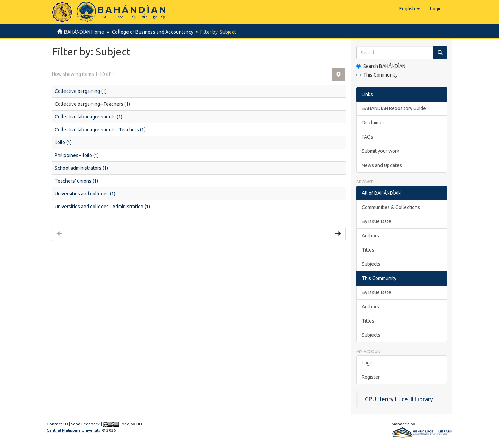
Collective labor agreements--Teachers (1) (100, 130)
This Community (377, 75)
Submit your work (380, 151)
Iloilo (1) (63, 142)
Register (371, 377)
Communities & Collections (391, 207)
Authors (370, 236)
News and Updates (382, 165)
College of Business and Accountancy (152, 32)
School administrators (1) (81, 168)
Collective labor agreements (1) (89, 117)
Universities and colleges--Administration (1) (102, 207)
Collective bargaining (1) (81, 91)
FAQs (367, 137)
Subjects (371, 264)
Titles (368, 250)
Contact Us (57, 424)
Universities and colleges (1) (85, 194)
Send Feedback (85, 424)
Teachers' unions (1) (76, 181)
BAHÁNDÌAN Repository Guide (394, 108)
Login (368, 363)
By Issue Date (377, 221)
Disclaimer (373, 123)
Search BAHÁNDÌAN (381, 66)
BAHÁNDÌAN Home (84, 32)
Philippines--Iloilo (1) (77, 155)
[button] (409, 9)
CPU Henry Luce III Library (399, 399)
